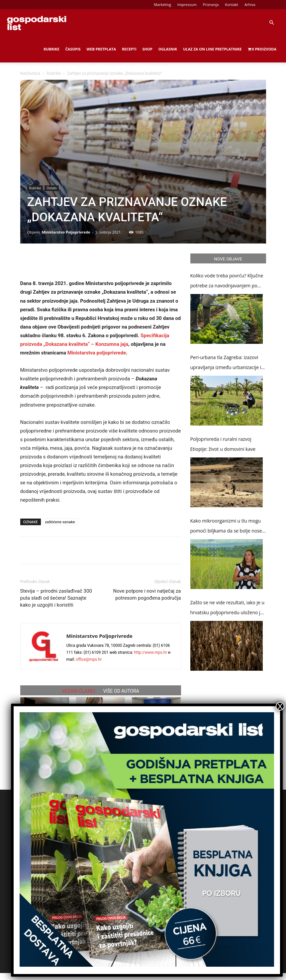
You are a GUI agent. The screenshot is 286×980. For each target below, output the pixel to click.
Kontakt (232, 4)
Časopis (73, 49)
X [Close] (280, 706)
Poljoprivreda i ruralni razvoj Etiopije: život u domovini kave (223, 444)
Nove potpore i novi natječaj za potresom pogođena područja (147, 594)
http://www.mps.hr (150, 652)
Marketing (162, 4)
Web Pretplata (101, 49)
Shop (147, 49)
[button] (271, 23)
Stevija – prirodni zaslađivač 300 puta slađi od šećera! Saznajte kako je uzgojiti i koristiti (56, 598)
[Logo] (37, 23)
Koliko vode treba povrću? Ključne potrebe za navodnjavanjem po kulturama (227, 282)
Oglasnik (168, 49)
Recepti (129, 49)
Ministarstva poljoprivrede (97, 353)
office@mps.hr (89, 659)
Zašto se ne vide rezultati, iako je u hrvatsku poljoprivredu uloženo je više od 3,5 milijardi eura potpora (228, 608)
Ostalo (51, 188)
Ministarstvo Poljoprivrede (66, 232)
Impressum (187, 4)
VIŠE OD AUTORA (121, 691)
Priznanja (211, 4)
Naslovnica (30, 73)
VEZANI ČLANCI (79, 691)
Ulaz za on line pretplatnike (212, 49)
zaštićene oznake (60, 522)
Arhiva (250, 4)
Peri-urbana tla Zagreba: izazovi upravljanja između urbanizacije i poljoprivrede (226, 363)
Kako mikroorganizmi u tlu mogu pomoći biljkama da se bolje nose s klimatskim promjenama (228, 527)
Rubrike (51, 49)
